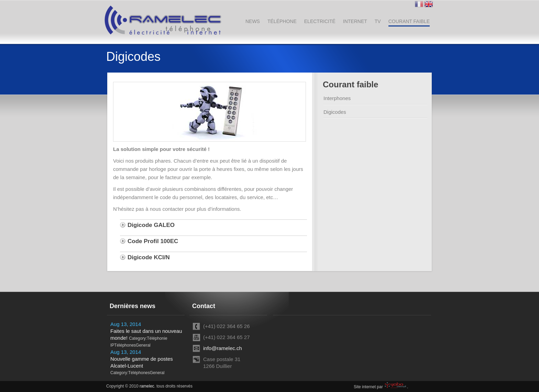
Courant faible (409, 21)
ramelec (147, 386)
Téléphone (282, 21)
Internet (355, 21)
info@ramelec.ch (223, 348)
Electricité (320, 21)
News (253, 21)
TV (378, 21)
